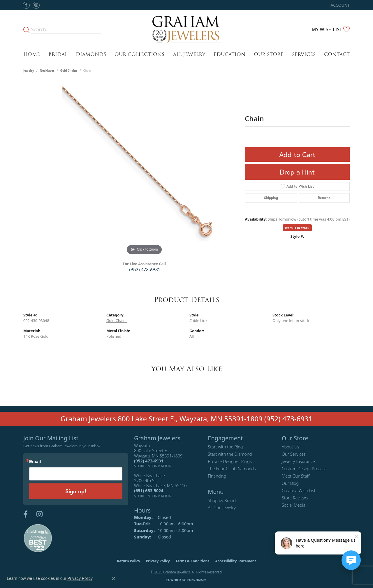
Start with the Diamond (230, 454)
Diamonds (91, 54)
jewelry (29, 71)
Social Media (294, 505)
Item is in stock (297, 228)
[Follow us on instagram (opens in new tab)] (36, 5)
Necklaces (47, 71)
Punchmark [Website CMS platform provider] (197, 580)
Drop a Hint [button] (297, 172)
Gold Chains (69, 71)
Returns (324, 198)
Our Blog (290, 483)
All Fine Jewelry (222, 508)
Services (304, 54)
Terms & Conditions (193, 561)
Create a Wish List (299, 491)
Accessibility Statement (235, 561)
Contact (337, 54)
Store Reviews (295, 498)
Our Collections (139, 54)
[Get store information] (153, 466)
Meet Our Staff (296, 476)
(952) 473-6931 (144, 269)
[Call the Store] (149, 461)
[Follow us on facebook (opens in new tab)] (26, 5)
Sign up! (76, 491)
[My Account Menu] (340, 5)
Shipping (271, 198)
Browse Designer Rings (230, 461)
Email (35, 461)
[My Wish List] (331, 29)
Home (32, 54)
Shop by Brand (222, 500)
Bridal (58, 54)
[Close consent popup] (113, 579)
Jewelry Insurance (298, 461)
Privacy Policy (158, 561)
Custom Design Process (304, 469)
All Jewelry (189, 54)
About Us (291, 447)
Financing (217, 476)
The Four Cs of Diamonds (232, 469)
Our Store (269, 54)
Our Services (294, 454)
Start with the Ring (225, 447)
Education (229, 54)
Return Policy (129, 561)
